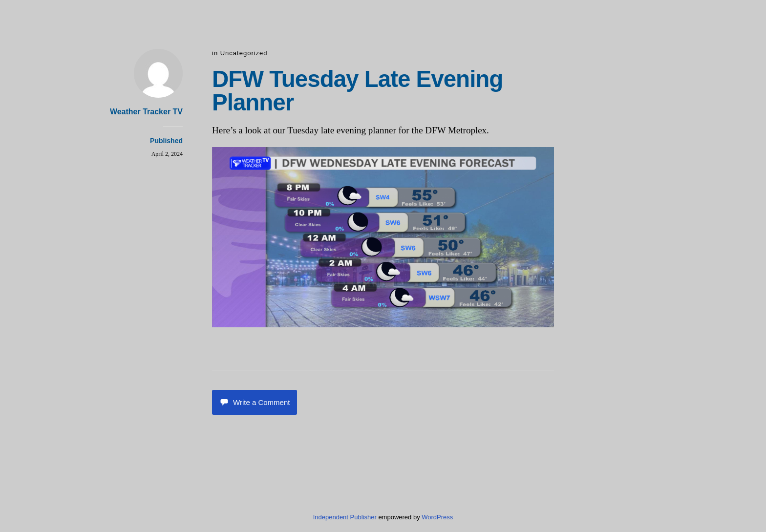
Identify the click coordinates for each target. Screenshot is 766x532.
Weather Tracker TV (146, 112)
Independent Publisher (345, 517)
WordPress (437, 517)
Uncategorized (244, 53)
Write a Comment (255, 402)
